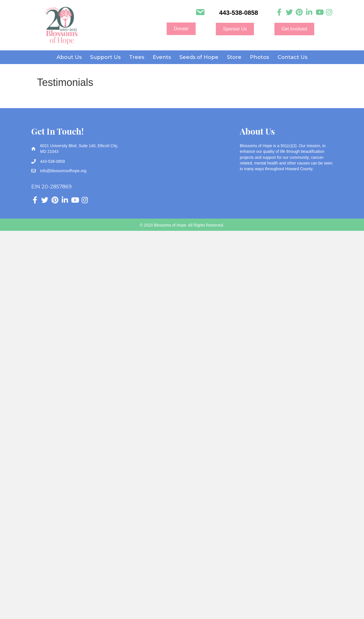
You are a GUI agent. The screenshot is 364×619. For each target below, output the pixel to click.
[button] (181, 29)
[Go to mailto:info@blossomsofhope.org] (200, 13)
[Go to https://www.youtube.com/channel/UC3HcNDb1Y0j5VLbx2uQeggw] (319, 12)
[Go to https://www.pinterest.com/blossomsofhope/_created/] (299, 12)
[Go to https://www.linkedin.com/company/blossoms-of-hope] (309, 12)
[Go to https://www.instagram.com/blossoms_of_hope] (329, 12)
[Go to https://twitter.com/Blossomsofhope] (289, 12)
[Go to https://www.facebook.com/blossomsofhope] (279, 12)
